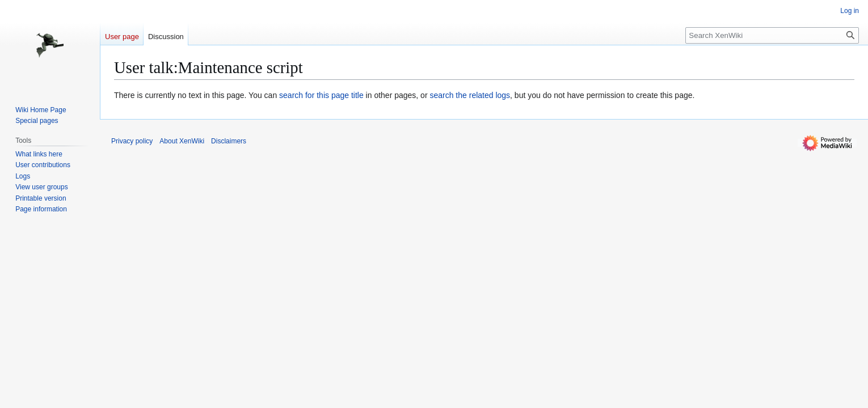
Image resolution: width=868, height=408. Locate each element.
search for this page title (321, 95)
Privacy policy (132, 141)
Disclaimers (229, 141)
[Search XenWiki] (772, 35)
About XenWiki (182, 141)
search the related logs (470, 95)
